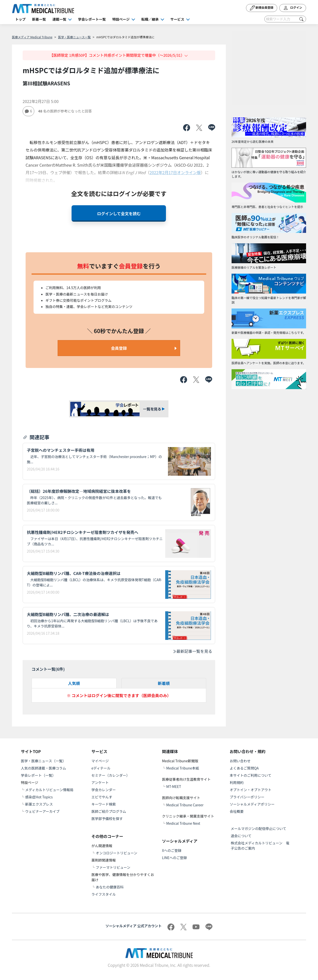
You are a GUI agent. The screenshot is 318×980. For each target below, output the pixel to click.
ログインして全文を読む (119, 213)
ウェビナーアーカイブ (42, 811)
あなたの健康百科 (110, 887)
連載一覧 (59, 19)
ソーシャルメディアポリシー (252, 804)
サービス (177, 19)
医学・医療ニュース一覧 (74, 37)
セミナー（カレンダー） (111, 775)
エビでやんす (102, 797)
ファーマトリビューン (113, 867)
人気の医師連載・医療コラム (43, 768)
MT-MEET (174, 786)
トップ (20, 19)
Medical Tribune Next (183, 823)
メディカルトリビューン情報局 (49, 790)
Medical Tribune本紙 (183, 768)
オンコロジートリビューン (116, 853)
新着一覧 (39, 19)
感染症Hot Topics (39, 797)
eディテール (101, 768)
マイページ (100, 761)
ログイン (293, 8)
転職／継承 (150, 19)
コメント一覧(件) (48, 669)
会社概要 (237, 811)
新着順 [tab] (164, 683)
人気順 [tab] (74, 683)
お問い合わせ (240, 761)
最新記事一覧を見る (192, 651)
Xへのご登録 (172, 850)
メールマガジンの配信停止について (259, 828)
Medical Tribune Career (185, 805)
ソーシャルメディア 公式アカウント (134, 926)
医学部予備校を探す (107, 819)
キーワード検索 (104, 804)
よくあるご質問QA (244, 768)
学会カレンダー (104, 790)
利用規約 (237, 782)
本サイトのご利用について (251, 775)
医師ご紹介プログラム (109, 811)
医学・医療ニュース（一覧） (43, 761)
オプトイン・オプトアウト (251, 790)
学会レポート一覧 (92, 19)
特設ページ (121, 19)
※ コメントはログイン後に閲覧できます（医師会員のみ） (119, 695)
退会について (241, 836)
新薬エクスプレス (39, 804)
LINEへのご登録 (174, 858)
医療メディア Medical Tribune (32, 37)
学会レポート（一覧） (38, 775)
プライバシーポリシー (247, 797)
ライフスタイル (104, 894)
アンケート (100, 782)
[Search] (285, 19)
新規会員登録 (262, 8)
